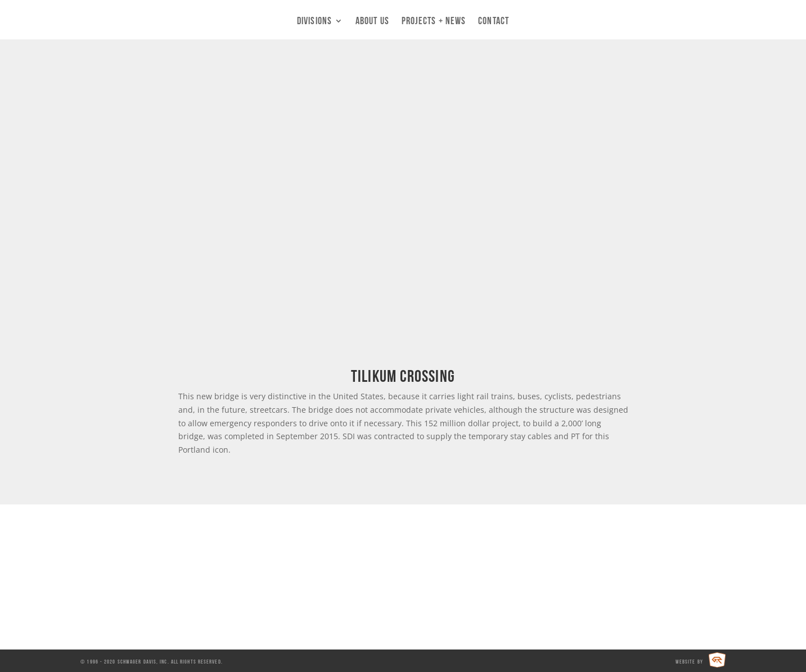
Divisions (314, 21)
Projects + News (434, 21)
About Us (372, 21)
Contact (494, 21)
